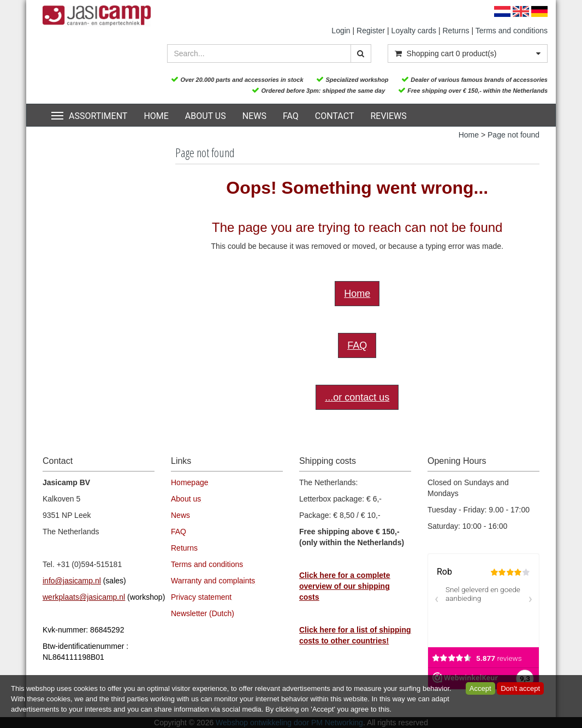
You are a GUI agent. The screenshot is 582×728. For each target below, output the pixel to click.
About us (206, 116)
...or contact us (357, 397)
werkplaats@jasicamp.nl (84, 597)
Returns (456, 31)
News (254, 116)
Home (156, 116)
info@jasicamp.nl (72, 581)
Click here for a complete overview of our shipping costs (345, 586)
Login (341, 31)
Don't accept (520, 688)
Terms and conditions (512, 31)
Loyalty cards (414, 31)
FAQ (291, 116)
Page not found (513, 135)
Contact (335, 116)
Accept (480, 688)
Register (371, 31)
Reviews (388, 116)
